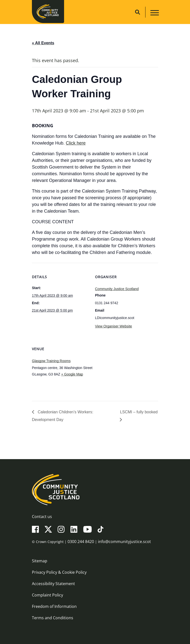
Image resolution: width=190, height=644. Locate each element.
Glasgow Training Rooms (51, 361)
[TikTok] (100, 529)
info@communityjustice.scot (124, 542)
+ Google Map (72, 374)
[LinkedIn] (74, 529)
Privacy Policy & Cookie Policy (59, 572)
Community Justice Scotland (117, 289)
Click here (76, 143)
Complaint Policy (47, 595)
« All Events (43, 43)
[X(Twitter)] (48, 529)
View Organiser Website (114, 326)
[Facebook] (35, 529)
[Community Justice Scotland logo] (95, 490)
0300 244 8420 (81, 542)
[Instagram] (61, 529)
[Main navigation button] (154, 13)
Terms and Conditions (53, 618)
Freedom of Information (54, 606)
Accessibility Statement (53, 584)
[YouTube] (87, 529)
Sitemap (40, 561)
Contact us (42, 517)
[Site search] (138, 12)
